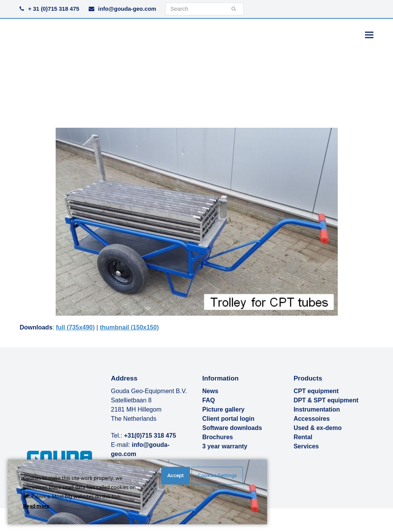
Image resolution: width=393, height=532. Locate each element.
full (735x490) (75, 327)
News (210, 391)
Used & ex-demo (318, 428)
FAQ (209, 400)
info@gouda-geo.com (127, 9)
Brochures (218, 437)
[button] (369, 35)
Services (306, 446)
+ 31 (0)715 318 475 (54, 9)
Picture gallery (223, 409)
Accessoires (312, 419)
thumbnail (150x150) (129, 327)
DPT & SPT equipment (326, 400)
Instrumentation (317, 409)
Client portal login (228, 419)
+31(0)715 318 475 (150, 436)
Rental (303, 437)
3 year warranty (225, 446)
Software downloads (232, 428)
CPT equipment (316, 391)
